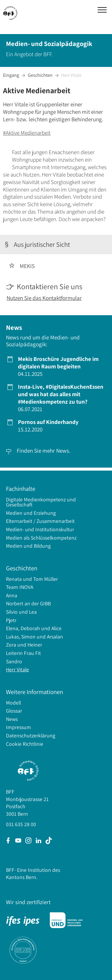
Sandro (14, 661)
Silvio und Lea (21, 612)
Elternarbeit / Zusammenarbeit (40, 521)
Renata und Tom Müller (32, 579)
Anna (12, 595)
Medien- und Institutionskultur (40, 529)
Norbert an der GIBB (28, 603)
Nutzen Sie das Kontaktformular (44, 298)
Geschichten (40, 75)
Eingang (11, 75)
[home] (12, 12)
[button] (102, 10)
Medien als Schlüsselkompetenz (41, 538)
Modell (13, 703)
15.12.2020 (48, 426)
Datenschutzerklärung (31, 735)
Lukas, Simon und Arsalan (34, 637)
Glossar (14, 711)
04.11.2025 (58, 366)
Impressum (19, 727)
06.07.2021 (60, 398)
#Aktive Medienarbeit (27, 133)
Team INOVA (20, 587)
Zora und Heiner (24, 645)
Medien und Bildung (28, 546)
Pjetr (11, 620)
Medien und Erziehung (31, 513)
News (12, 719)
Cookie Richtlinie (25, 744)
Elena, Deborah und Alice (34, 628)
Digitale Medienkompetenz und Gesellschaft (41, 502)
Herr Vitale (71, 75)
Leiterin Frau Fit (23, 653)
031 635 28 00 (21, 824)
